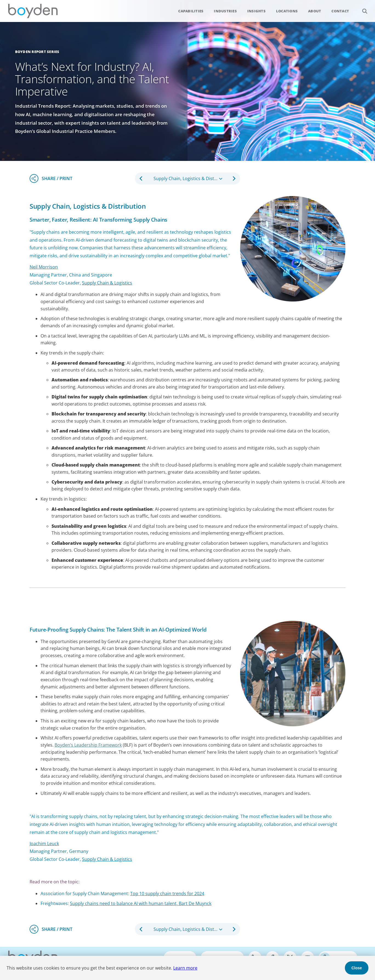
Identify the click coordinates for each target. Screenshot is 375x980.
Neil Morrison (44, 267)
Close (357, 968)
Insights (256, 11)
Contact (340, 11)
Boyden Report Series (37, 52)
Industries (225, 11)
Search (362, 8)
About (315, 11)
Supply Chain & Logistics (107, 859)
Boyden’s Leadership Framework (88, 745)
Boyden (33, 11)
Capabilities (191, 11)
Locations (287, 11)
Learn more (185, 968)
